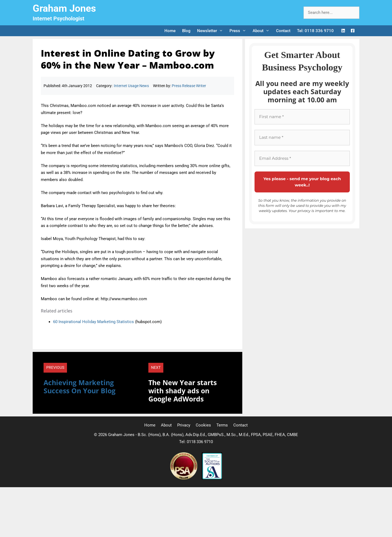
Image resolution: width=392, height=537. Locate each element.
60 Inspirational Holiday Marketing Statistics (94, 322)
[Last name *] (302, 138)
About (263, 31)
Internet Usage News (131, 86)
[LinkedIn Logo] (343, 31)
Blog (186, 31)
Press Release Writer (189, 86)
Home (170, 31)
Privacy (184, 425)
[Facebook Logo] (353, 31)
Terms (222, 425)
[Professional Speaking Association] (184, 478)
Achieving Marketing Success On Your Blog (79, 386)
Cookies (203, 425)
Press (239, 31)
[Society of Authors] (212, 478)
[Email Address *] (302, 159)
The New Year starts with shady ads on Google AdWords (183, 391)
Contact (283, 31)
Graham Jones (64, 8)
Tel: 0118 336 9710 (315, 31)
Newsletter (212, 31)
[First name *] (302, 117)
